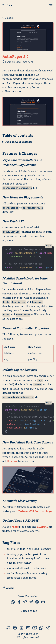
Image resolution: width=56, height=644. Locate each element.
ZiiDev (7, 5)
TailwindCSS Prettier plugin (35, 511)
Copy (48, 246)
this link (12, 461)
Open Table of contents (19, 142)
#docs (15, 527)
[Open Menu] (51, 6)
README (42, 527)
